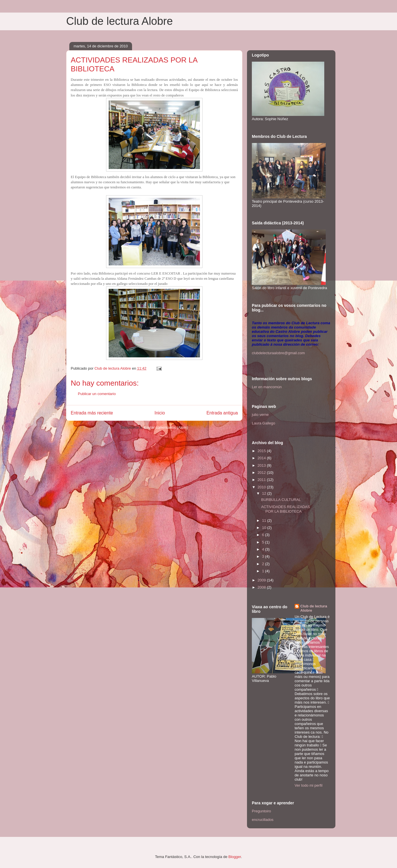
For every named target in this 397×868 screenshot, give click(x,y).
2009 (262, 580)
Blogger (235, 857)
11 (265, 520)
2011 (262, 480)
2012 (262, 473)
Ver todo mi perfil (309, 785)
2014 (262, 458)
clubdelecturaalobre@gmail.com (278, 353)
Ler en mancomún (267, 387)
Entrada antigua (222, 413)
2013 (262, 465)
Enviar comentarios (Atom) (166, 427)
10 (265, 528)
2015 (262, 451)
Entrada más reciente (92, 413)
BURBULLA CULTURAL (281, 500)
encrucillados (263, 820)
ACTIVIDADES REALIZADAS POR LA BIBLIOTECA (285, 509)
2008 (262, 587)
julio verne (260, 415)
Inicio (160, 413)
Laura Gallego (264, 423)
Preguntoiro (261, 811)
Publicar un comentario (97, 394)
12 (265, 493)
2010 (262, 487)
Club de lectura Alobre (119, 21)
